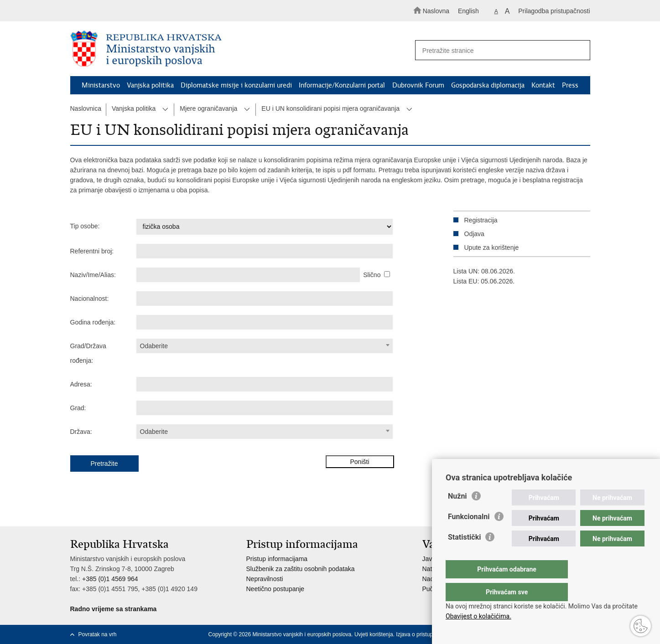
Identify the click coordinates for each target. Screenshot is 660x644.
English (468, 11)
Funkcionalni (469, 535)
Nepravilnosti (265, 579)
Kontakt (543, 85)
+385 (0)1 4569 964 (110, 579)
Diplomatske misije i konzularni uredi (236, 85)
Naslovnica (86, 108)
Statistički (464, 555)
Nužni (457, 514)
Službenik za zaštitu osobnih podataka (301, 569)
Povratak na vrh (98, 634)
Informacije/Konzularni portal (342, 85)
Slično (372, 275)
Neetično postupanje (275, 589)
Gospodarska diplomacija (488, 85)
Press (570, 85)
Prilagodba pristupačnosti (554, 11)
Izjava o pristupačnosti (423, 634)
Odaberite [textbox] (154, 346)
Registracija (481, 220)
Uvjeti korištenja (374, 634)
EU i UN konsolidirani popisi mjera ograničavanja (330, 108)
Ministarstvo (101, 85)
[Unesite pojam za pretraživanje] (498, 50)
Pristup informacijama (277, 559)
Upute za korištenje (492, 247)
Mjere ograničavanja (208, 108)
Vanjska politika (150, 85)
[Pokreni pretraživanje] (579, 51)
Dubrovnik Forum (418, 85)
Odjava (474, 234)
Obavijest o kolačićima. (478, 616)
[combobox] (265, 346)
